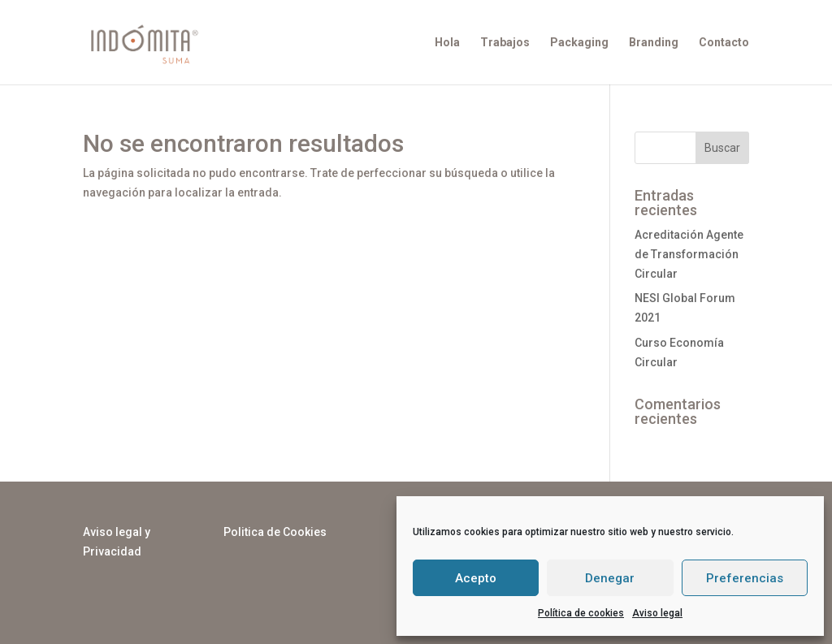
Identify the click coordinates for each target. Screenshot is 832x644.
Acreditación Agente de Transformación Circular (689, 254)
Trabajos (505, 43)
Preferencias (745, 578)
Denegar (610, 578)
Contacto (724, 43)
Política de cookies (581, 613)
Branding (654, 43)
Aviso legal (657, 613)
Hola (447, 43)
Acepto (476, 578)
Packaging (579, 43)
